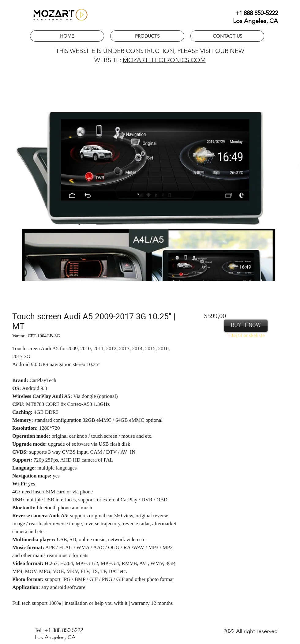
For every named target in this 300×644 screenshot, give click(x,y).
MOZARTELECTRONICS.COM (164, 60)
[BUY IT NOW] (246, 326)
